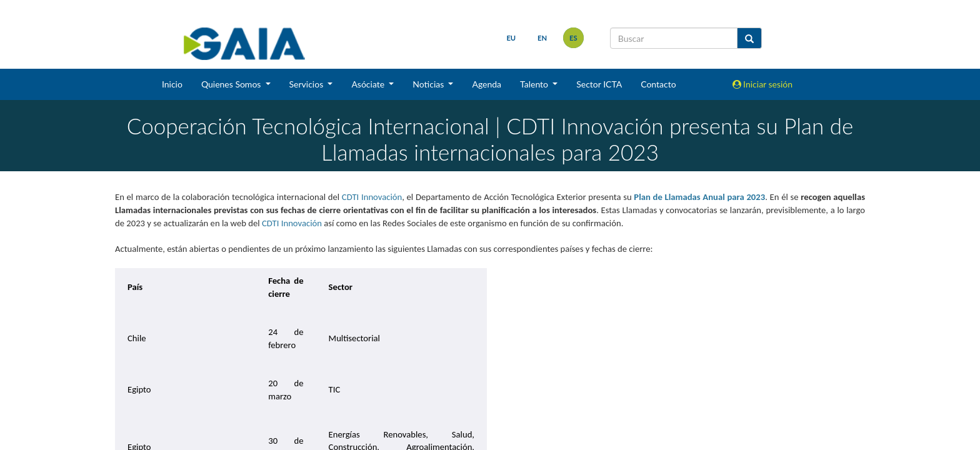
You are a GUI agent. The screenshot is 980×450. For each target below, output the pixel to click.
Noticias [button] (429, 84)
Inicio (172, 84)
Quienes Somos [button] (232, 84)
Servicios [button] (307, 84)
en (542, 38)
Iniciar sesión (763, 84)
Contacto (658, 84)
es (573, 38)
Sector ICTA (599, 84)
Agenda (487, 84)
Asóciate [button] (369, 84)
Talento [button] (535, 84)
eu (511, 38)
